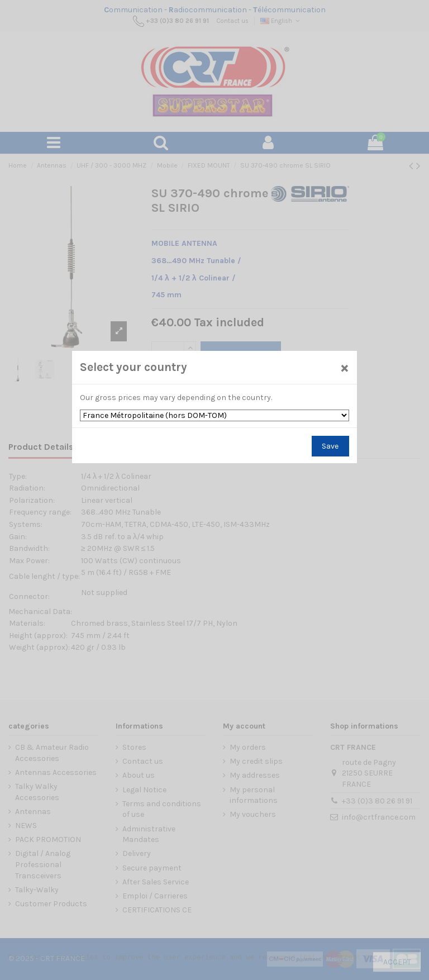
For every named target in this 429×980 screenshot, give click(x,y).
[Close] (345, 367)
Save (330, 446)
